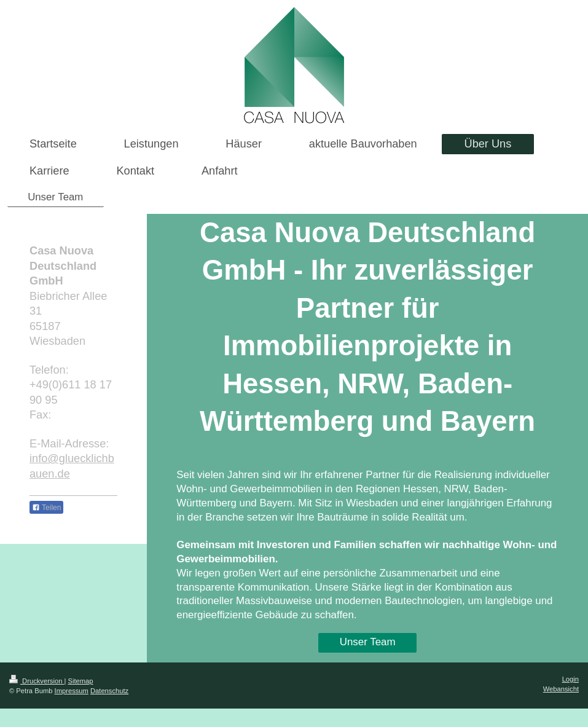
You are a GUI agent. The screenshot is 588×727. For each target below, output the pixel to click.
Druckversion (37, 681)
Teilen (46, 508)
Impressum (72, 691)
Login (570, 679)
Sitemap (81, 681)
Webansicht (561, 689)
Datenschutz (109, 691)
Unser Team (368, 642)
